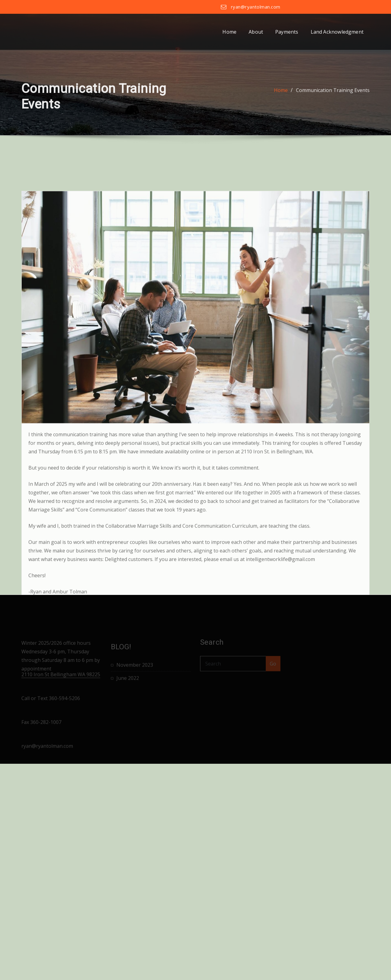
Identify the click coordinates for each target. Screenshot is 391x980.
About (256, 32)
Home (229, 32)
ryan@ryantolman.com (256, 7)
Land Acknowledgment (337, 32)
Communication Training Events (333, 100)
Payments (287, 32)
